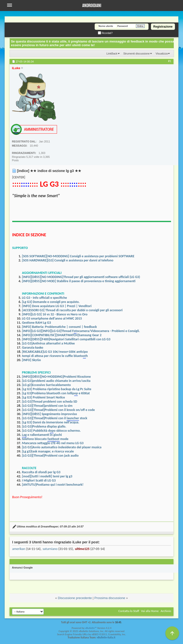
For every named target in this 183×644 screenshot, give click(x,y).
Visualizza (162, 54)
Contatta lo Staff (129, 611)
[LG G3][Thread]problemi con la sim (47, 406)
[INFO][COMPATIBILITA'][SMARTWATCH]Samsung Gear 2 (62, 335)
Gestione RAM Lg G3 (36, 323)
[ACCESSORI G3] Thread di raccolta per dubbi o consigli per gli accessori (72, 310)
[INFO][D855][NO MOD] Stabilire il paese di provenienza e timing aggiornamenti (79, 281)
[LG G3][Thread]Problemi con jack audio (50, 456)
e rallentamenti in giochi (42, 435)
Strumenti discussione (137, 54)
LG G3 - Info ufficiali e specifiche (45, 298)
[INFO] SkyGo (31, 360)
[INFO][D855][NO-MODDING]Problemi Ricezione (56, 377)
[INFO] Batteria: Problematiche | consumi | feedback (59, 327)
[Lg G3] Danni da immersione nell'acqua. (51, 422)
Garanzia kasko (33, 348)
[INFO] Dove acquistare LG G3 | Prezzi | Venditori (57, 306)
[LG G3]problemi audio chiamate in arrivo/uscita (56, 381)
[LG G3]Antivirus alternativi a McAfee (48, 343)
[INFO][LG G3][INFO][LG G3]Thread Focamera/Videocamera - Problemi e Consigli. (81, 331)
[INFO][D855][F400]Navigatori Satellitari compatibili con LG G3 (66, 339)
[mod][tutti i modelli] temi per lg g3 (47, 476)
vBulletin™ (91, 628)
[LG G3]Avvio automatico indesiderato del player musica (62, 447)
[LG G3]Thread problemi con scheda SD (50, 402)
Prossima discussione (110, 598)
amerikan (19, 549)
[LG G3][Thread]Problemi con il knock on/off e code (58, 410)
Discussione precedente (75, 598)
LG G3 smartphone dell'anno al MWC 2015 (52, 318)
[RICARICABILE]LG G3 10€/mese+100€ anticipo (55, 352)
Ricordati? (105, 33)
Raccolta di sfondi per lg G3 (41, 472)
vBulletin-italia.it (106, 638)
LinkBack (112, 54)
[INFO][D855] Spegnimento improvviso (50, 414)
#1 (170, 61)
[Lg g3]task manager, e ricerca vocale (48, 451)
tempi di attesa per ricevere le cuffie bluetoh (55, 356)
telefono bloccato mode (45, 439)
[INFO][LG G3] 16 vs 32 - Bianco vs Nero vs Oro (55, 314)
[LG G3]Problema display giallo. (44, 426)
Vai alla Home (150, 611)
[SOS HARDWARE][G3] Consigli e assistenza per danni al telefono (68, 260)
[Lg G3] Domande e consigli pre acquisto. (51, 302)
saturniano (50, 549)
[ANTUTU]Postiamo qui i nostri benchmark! (53, 485)
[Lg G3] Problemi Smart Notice (44, 397)
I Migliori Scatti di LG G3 (39, 480)
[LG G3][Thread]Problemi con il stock (55, 419)
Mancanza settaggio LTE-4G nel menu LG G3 (53, 443)
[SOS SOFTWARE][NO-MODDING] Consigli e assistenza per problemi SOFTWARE (78, 256)
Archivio (166, 611)
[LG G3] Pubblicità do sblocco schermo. (51, 431)
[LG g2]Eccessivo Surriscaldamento (46, 385)
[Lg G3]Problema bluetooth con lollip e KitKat (56, 394)
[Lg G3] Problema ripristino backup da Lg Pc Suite (57, 389)
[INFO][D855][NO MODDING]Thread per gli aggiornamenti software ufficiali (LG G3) (81, 277)
